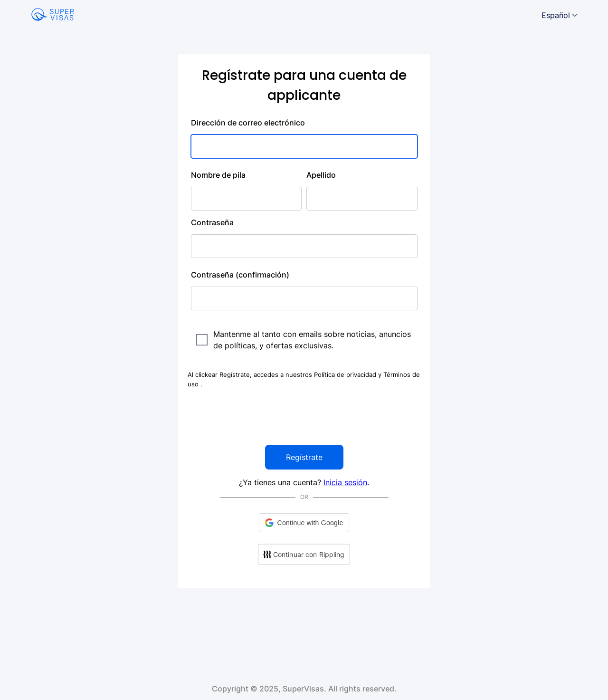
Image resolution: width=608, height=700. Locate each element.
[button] (304, 523)
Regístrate (304, 457)
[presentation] (304, 417)
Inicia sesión (345, 482)
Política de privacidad (346, 374)
